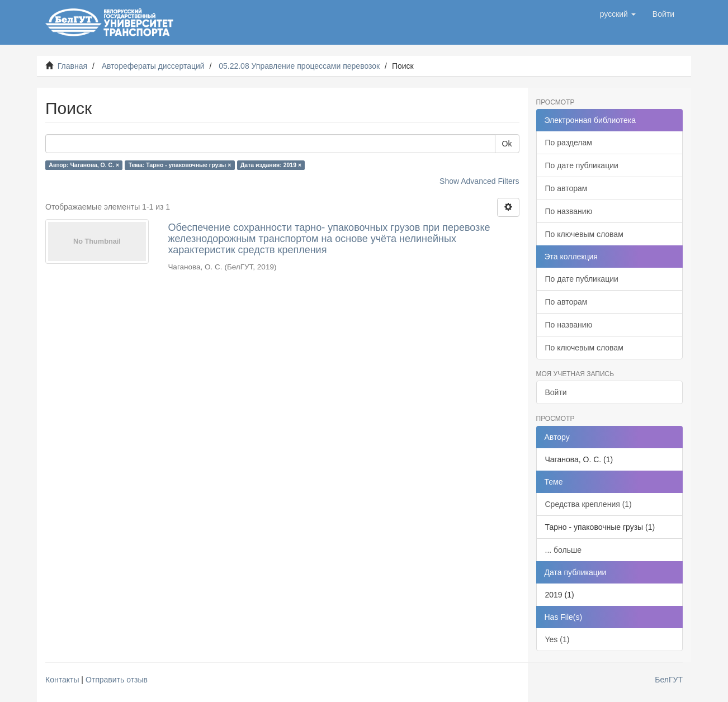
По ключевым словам (584, 234)
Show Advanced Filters (479, 181)
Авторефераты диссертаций (153, 66)
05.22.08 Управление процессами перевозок (299, 66)
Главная (72, 66)
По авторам (566, 188)
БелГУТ (669, 680)
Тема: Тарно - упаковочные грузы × (180, 165)
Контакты (62, 680)
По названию (569, 211)
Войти (556, 392)
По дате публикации (582, 165)
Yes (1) (557, 639)
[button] (618, 14)
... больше (564, 550)
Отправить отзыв (117, 680)
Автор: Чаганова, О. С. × (84, 165)
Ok (507, 144)
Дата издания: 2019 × (271, 165)
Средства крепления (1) (588, 504)
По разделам (569, 143)
